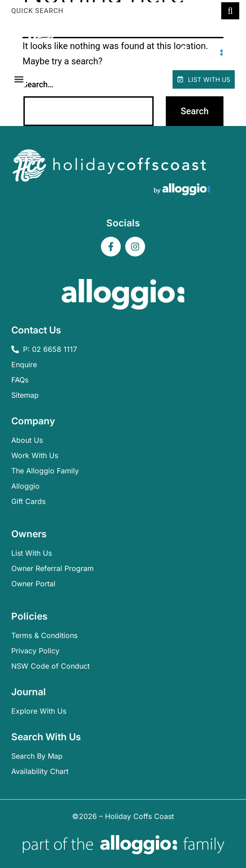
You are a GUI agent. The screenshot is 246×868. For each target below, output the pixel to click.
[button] (19, 79)
